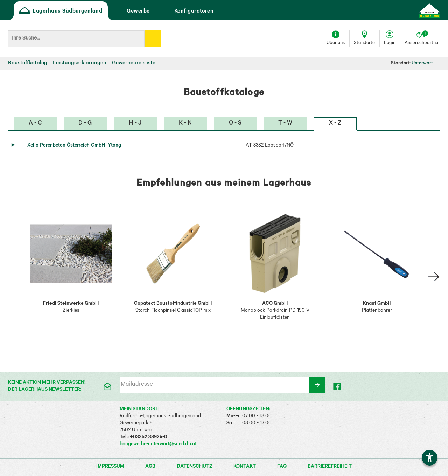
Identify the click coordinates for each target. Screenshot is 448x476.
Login (390, 43)
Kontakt (245, 467)
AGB (151, 467)
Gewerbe (131, 11)
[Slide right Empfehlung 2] (434, 277)
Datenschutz (195, 467)
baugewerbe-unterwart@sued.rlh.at (158, 445)
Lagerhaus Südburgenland (61, 11)
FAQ (282, 467)
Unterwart (426, 63)
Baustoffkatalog (28, 63)
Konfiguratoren (187, 11)
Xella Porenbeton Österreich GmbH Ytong (74, 146)
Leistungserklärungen (80, 63)
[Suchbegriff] (76, 39)
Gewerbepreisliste (134, 63)
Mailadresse (137, 385)
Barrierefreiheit (330, 467)
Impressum (111, 467)
